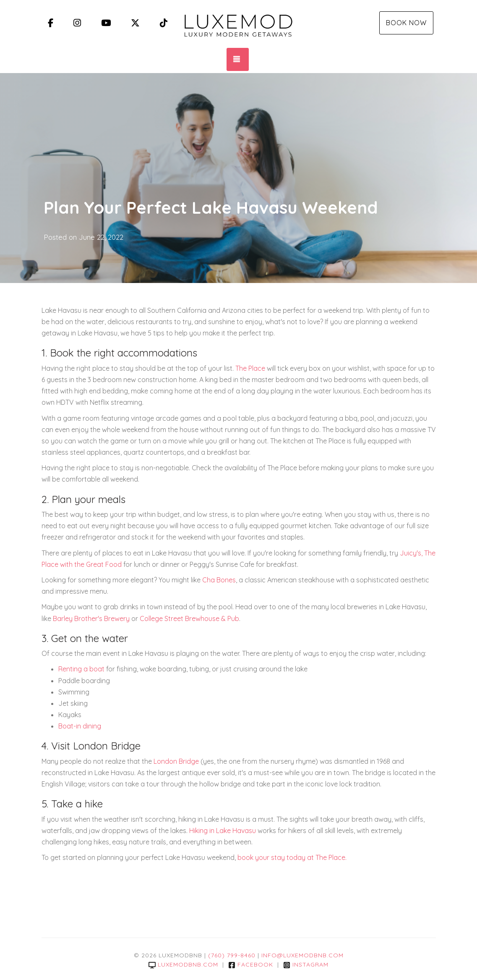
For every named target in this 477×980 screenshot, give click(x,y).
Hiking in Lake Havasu (223, 831)
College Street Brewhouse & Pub (189, 618)
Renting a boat (81, 669)
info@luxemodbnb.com (302, 955)
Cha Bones (219, 580)
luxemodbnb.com (183, 964)
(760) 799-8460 (232, 955)
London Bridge (176, 761)
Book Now (406, 23)
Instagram (306, 964)
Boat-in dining (80, 726)
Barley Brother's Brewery (91, 618)
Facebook (251, 964)
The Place (250, 368)
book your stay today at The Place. (292, 857)
